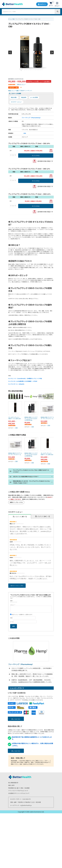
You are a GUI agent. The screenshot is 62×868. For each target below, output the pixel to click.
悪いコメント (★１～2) (42, 516)
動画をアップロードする (16, 502)
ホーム (10, 19)
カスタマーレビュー (16, 102)
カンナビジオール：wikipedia (16, 384)
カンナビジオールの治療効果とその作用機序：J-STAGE (23, 381)
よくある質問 (34, 97)
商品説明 (24, 97)
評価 (12, 601)
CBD (13, 19)
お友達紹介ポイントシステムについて (19, 793)
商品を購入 (14, 97)
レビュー (13, 605)
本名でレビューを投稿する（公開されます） (22, 614)
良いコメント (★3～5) (20, 517)
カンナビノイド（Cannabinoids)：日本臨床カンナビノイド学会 (25, 378)
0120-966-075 (27, 799)
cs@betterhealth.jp (26, 805)
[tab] (20, 516)
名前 (11, 618)
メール (12, 622)
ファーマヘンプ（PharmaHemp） (31, 118)
